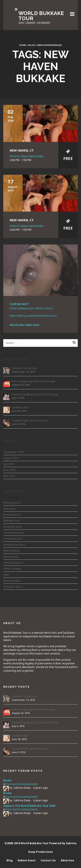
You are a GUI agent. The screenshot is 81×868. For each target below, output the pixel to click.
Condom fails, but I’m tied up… (31, 420)
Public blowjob (12, 569)
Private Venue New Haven (27, 156)
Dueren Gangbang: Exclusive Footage (35, 394)
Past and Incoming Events (22, 784)
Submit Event (27, 860)
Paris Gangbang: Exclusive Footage (34, 381)
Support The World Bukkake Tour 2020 (29, 806)
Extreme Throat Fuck (24, 368)
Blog (32, 45)
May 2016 (9, 476)
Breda (7, 793)
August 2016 (11, 458)
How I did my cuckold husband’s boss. (33, 316)
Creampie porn (13, 527)
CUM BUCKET (19, 304)
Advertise (67, 860)
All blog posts (12, 503)
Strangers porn (13, 587)
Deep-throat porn (14, 545)
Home (23, 45)
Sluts (6, 575)
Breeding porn (12, 515)
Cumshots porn (13, 539)
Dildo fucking (11, 551)
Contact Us (48, 860)
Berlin (7, 780)
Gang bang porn (13, 563)
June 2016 (9, 470)
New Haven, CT (22, 150)
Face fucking (11, 557)
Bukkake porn (12, 521)
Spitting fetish (12, 581)
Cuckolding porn (13, 533)
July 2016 (9, 464)
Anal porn (9, 509)
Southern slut (20, 407)
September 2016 (13, 452)
